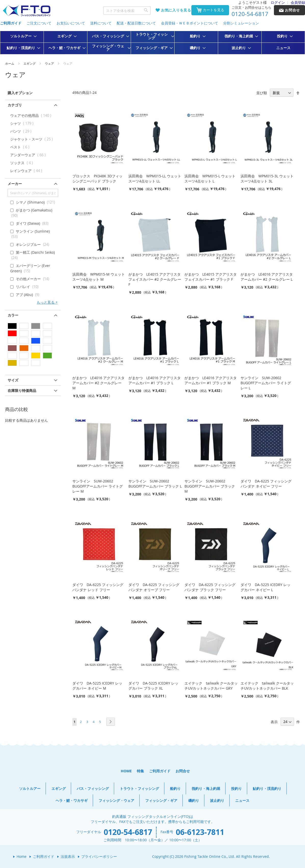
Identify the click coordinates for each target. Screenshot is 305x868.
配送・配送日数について (136, 23)
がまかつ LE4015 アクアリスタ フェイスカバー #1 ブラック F (211, 277)
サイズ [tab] (13, 380)
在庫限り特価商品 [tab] (22, 390)
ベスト (21, 147)
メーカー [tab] (15, 184)
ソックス (23, 163)
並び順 (262, 93)
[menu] (152, 43)
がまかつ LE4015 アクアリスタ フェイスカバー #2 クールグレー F (155, 279)
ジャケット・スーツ (33, 139)
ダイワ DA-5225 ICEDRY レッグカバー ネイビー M (97, 686)
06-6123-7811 (200, 832)
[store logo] (26, 11)
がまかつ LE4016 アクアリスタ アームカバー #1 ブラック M (211, 380)
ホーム (10, 63)
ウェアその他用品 (32, 115)
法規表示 (68, 856)
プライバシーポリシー (99, 856)
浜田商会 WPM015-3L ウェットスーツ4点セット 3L (267, 179)
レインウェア (27, 171)
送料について (101, 23)
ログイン (278, 2)
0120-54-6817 (250, 14)
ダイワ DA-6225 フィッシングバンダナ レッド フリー (98, 587)
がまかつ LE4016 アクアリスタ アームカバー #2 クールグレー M (98, 383)
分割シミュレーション (241, 23)
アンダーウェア (29, 155)
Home (22, 856)
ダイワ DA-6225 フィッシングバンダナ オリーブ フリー (154, 587)
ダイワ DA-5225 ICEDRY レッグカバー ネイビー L (266, 587)
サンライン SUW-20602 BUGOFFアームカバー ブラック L (155, 484)
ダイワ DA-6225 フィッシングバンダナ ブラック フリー (210, 587)
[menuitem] (22, 36)
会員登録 (298, 2)
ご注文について (39, 23)
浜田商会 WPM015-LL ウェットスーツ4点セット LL (155, 179)
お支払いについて (71, 23)
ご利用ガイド (11, 23)
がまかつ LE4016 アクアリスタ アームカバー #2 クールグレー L (267, 277)
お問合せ (183, 771)
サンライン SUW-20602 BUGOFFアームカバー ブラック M (210, 486)
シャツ (23, 123)
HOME (126, 771)
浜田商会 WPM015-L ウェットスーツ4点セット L (210, 179)
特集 (140, 771)
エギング (30, 63)
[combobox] (127, 10)
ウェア (50, 63)
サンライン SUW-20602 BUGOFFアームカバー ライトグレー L (266, 383)
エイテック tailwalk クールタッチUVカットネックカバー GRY (211, 686)
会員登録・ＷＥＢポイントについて (190, 23)
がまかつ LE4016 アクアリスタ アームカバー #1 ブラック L (155, 380)
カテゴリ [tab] (15, 105)
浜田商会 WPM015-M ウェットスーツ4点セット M (99, 277)
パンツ (22, 131)
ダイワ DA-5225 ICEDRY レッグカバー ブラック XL (153, 686)
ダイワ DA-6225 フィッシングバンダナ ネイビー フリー (266, 484)
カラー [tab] (13, 315)
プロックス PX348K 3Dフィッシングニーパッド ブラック (97, 179)
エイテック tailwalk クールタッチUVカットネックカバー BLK (267, 686)
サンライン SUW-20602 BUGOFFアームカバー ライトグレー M (98, 486)
